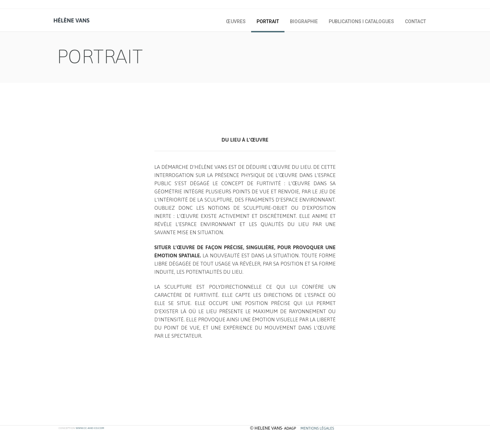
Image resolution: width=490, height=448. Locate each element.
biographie (304, 21)
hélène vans (71, 20)
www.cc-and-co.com (90, 428)
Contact (415, 21)
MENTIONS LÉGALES (317, 428)
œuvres (236, 21)
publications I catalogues (361, 21)
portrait (268, 21)
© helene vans (266, 428)
